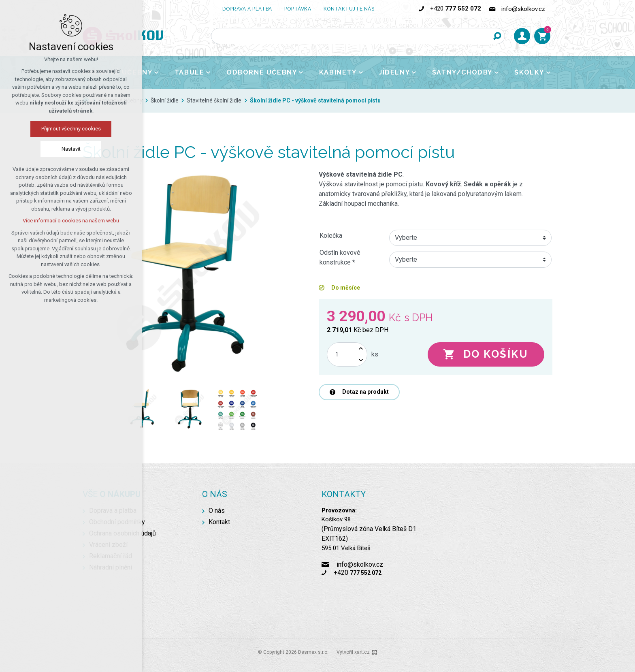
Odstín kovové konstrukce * (340, 257)
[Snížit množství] (361, 360)
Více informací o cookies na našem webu (71, 221)
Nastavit (71, 149)
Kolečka (331, 236)
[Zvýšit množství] (361, 349)
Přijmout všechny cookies (71, 129)
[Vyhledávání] (497, 36)
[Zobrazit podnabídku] (156, 73)
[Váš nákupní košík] (542, 36)
